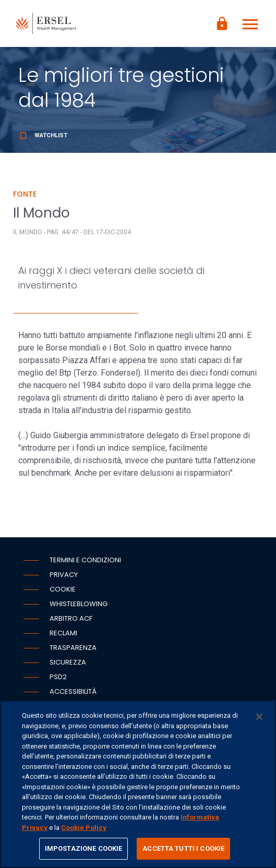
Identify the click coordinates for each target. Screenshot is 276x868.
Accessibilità (73, 691)
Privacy (64, 575)
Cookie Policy (84, 828)
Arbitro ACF (71, 618)
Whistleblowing (79, 604)
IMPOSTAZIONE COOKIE (83, 848)
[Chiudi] (259, 717)
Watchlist (43, 135)
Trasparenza (73, 648)
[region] (138, 784)
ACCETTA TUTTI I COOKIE (183, 848)
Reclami (63, 633)
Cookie (63, 589)
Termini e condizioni (85, 560)
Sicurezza (68, 662)
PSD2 (58, 677)
